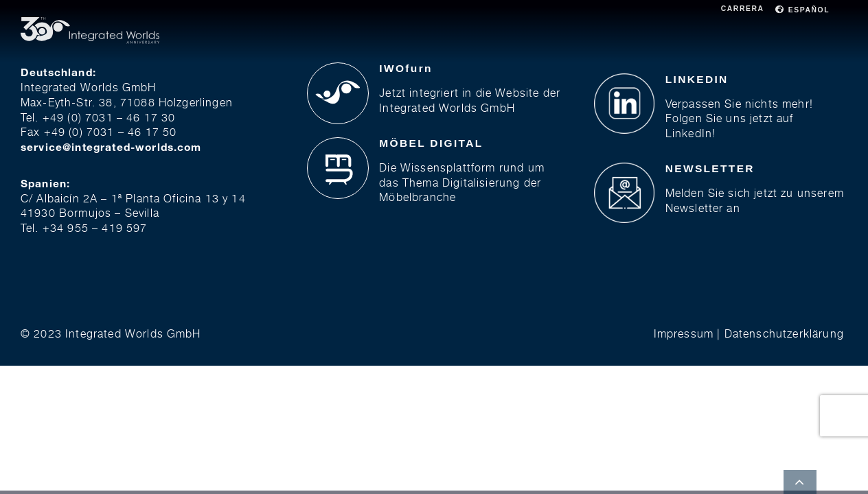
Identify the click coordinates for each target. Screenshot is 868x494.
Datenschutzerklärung (784, 334)
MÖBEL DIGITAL (431, 143)
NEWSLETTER (710, 168)
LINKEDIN (697, 79)
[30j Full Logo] (90, 21)
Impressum (684, 334)
